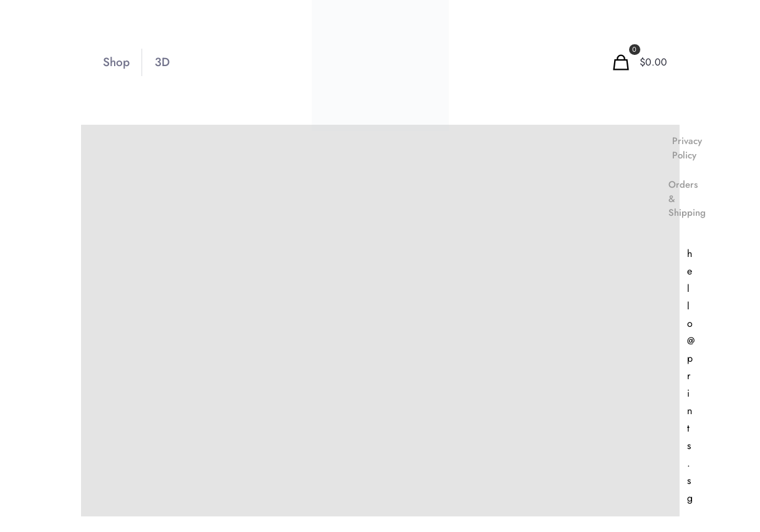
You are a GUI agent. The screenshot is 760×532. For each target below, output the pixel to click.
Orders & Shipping (687, 199)
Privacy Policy (687, 148)
